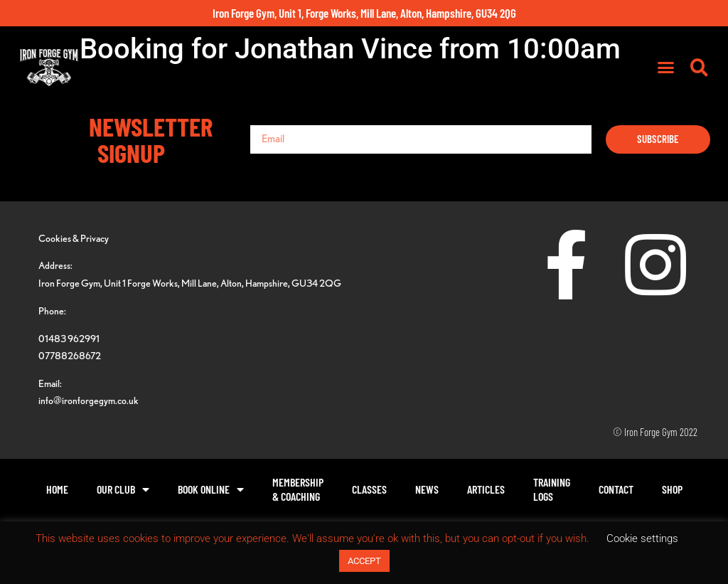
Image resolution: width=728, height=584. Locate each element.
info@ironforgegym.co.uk (89, 400)
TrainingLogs (552, 489)
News (427, 489)
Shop (672, 489)
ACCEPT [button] (364, 561)
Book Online (211, 489)
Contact (616, 489)
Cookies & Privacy (74, 238)
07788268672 (70, 355)
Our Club (123, 489)
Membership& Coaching (298, 489)
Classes (369, 489)
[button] (665, 68)
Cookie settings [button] (642, 538)
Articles (486, 489)
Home (57, 489)
